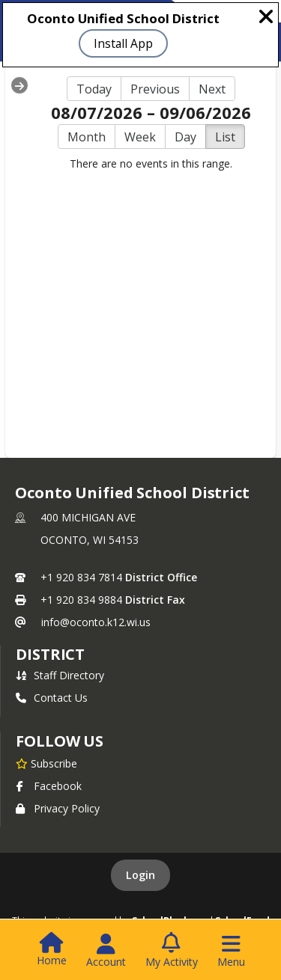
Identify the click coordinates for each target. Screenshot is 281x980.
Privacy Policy (58, 808)
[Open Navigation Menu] (231, 951)
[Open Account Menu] (106, 951)
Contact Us (52, 698)
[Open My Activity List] (172, 951)
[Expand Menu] (19, 85)
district (50, 654)
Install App (123, 43)
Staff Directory (60, 675)
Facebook (49, 786)
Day (185, 137)
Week (140, 137)
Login (140, 875)
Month (87, 137)
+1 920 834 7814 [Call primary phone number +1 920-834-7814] (81, 577)
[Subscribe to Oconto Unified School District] (46, 763)
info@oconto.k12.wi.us (96, 622)
